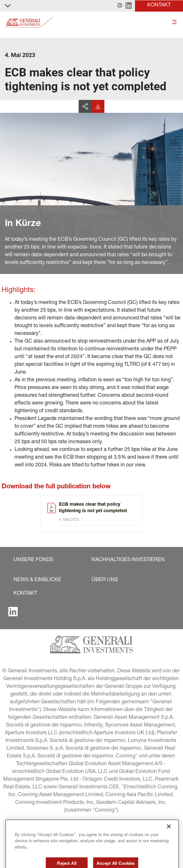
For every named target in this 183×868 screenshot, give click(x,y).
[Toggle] (174, 22)
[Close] (169, 841)
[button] (120, 6)
